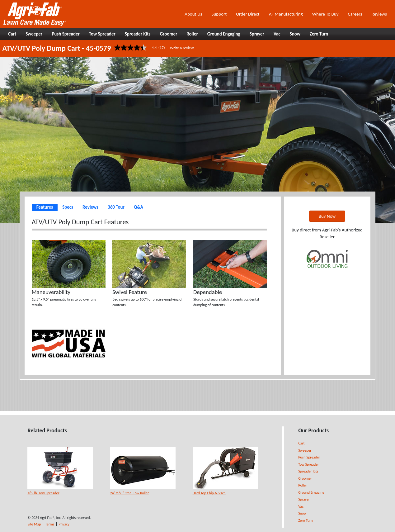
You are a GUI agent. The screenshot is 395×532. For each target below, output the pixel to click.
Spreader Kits (308, 471)
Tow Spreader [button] (102, 34)
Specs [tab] (68, 207)
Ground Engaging (311, 492)
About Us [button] (193, 14)
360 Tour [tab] (116, 207)
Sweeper (305, 450)
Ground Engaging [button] (224, 34)
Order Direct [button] (248, 14)
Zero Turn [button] (319, 34)
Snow (302, 513)
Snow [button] (295, 34)
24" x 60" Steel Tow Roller (130, 493)
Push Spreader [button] (66, 34)
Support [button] (219, 14)
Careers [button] (355, 14)
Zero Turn (305, 520)
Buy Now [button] (327, 216)
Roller (303, 485)
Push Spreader (309, 457)
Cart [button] (12, 34)
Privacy (64, 524)
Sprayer (304, 499)
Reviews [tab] (90, 207)
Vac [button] (277, 34)
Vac (301, 506)
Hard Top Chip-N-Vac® (209, 493)
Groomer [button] (168, 34)
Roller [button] (192, 34)
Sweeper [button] (34, 34)
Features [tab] (45, 207)
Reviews (379, 14)
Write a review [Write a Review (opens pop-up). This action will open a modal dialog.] (182, 48)
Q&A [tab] (139, 207)
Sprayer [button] (257, 34)
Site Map (34, 524)
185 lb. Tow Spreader (43, 493)
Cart (301, 443)
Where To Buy (325, 14)
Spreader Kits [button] (138, 34)
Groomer (305, 478)
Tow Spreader (308, 464)
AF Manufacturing (286, 14)
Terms (50, 524)
